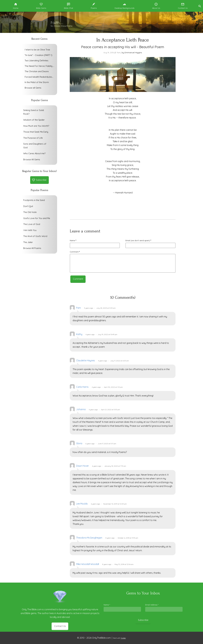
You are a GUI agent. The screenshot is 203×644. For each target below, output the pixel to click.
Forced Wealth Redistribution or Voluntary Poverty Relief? (40, 77)
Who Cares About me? (34, 153)
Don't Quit (28, 206)
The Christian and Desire (37, 71)
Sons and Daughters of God (35, 146)
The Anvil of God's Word (35, 236)
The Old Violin (30, 212)
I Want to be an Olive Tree (37, 50)
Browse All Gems (32, 159)
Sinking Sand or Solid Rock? (34, 112)
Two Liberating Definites (37, 61)
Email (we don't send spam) (138, 240)
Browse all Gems (33, 88)
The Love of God (32, 224)
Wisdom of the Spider (34, 120)
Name (73, 240)
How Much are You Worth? (36, 126)
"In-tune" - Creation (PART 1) (38, 55)
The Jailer (28, 242)
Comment (75, 252)
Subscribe (143, 620)
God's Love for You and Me (37, 218)
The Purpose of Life (33, 138)
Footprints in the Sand (34, 200)
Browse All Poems (32, 248)
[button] (200, 6)
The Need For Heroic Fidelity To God (40, 66)
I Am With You (30, 230)
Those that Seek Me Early (36, 132)
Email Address (152, 605)
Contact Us (60, 626)
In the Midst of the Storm (37, 82)
